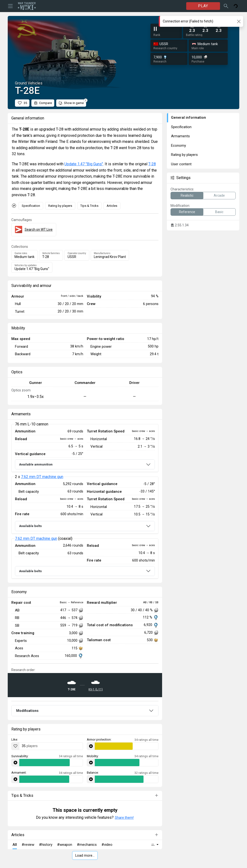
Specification (31, 206)
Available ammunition (36, 464)
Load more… (85, 856)
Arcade (219, 195)
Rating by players (60, 206)
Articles (112, 206)
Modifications (27, 711)
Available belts (30, 526)
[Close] (239, 21)
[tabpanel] (85, 501)
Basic (219, 212)
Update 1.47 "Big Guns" (84, 164)
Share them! (124, 818)
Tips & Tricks (89, 206)
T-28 (152, 164)
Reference (187, 212)
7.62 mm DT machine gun (42, 477)
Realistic (187, 195)
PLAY (203, 6)
